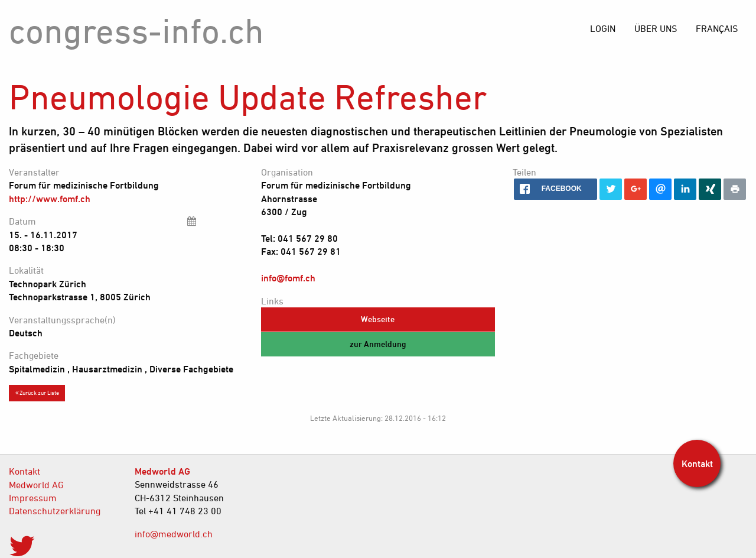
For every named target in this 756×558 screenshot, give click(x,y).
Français (717, 28)
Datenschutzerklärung (55, 511)
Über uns (656, 28)
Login (603, 28)
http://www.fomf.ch (50, 199)
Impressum (33, 498)
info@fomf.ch (288, 278)
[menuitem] (717, 28)
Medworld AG (36, 485)
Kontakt (25, 471)
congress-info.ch (136, 30)
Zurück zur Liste (37, 392)
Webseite (378, 319)
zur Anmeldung (378, 344)
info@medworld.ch (174, 534)
